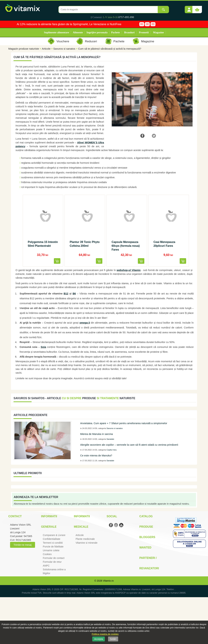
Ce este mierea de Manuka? (96, 456)
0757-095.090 (126, 17)
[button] (189, 8)
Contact (15, 516)
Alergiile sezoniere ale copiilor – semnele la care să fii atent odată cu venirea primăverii (129, 445)
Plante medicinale (85, 539)
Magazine (158, 32)
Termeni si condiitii (53, 543)
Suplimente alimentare (56, 32)
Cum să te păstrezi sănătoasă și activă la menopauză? (110, 49)
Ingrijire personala (97, 32)
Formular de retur (52, 562)
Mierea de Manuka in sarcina (96, 434)
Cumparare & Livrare (54, 535)
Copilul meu (112, 450)
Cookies (47, 554)
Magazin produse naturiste (24, 49)
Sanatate (110, 439)
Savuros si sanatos (64, 49)
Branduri (129, 32)
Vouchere (63, 41)
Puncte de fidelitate (53, 547)
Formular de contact (54, 558)
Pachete (116, 32)
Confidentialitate (52, 539)
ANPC (46, 566)
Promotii (144, 32)
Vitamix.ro (108, 581)
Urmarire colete (51, 550)
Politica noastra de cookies (105, 634)
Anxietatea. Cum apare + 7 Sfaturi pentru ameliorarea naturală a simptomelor (124, 423)
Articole (46, 49)
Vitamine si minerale (87, 543)
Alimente (78, 32)
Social (112, 516)
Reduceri (91, 41)
